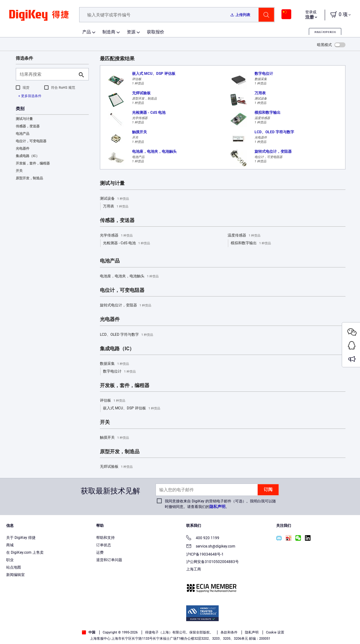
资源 (131, 32)
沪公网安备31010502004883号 (212, 562)
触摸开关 (114, 438)
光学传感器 (116, 236)
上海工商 (194, 569)
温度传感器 (244, 236)
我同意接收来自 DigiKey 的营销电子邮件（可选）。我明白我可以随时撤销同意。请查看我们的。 (220, 504)
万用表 (116, 207)
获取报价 (156, 32)
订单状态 (104, 545)
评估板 (113, 401)
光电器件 (23, 149)
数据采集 (114, 364)
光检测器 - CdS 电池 (126, 243)
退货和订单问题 (109, 560)
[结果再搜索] (47, 74)
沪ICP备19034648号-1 (205, 554)
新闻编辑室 (15, 575)
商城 (10, 545)
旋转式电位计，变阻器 (126, 305)
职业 (10, 560)
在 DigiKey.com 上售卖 (25, 552)
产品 (87, 32)
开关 (19, 171)
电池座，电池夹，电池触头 (129, 276)
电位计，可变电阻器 (31, 141)
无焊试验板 (116, 467)
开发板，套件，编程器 (33, 163)
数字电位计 (119, 372)
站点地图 (14, 567)
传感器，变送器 (28, 126)
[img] (39, 19)
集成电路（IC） (28, 156)
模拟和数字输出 (251, 243)
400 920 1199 (203, 538)
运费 (100, 552)
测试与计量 (24, 119)
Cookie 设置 (275, 632)
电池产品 (23, 134)
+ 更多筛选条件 (30, 96)
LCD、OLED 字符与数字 (126, 335)
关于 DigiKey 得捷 (21, 538)
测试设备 (114, 199)
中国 (89, 632)
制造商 (109, 32)
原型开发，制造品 (29, 178)
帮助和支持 (105, 538)
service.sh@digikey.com (211, 547)
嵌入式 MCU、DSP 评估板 (132, 408)
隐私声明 (217, 507)
